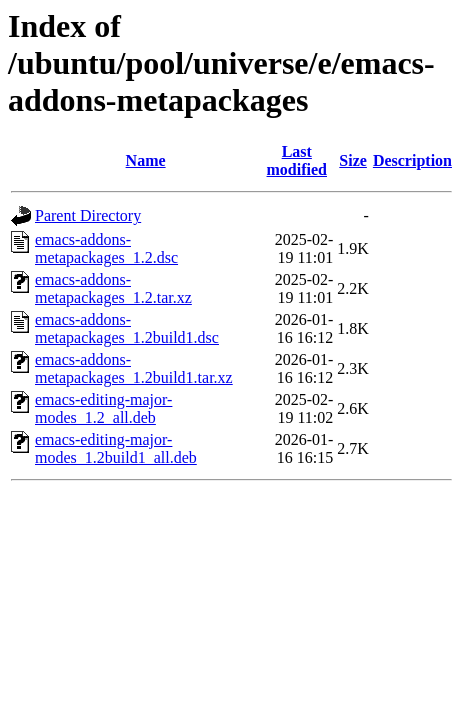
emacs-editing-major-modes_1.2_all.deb (103, 408)
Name (146, 160)
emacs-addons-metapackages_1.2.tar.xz (113, 288)
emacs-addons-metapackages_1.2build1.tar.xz (134, 368)
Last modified (297, 160)
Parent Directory (88, 215)
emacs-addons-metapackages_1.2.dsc (106, 248)
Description (412, 160)
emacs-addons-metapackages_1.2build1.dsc (127, 328)
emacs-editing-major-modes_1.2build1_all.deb (116, 448)
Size (353, 160)
